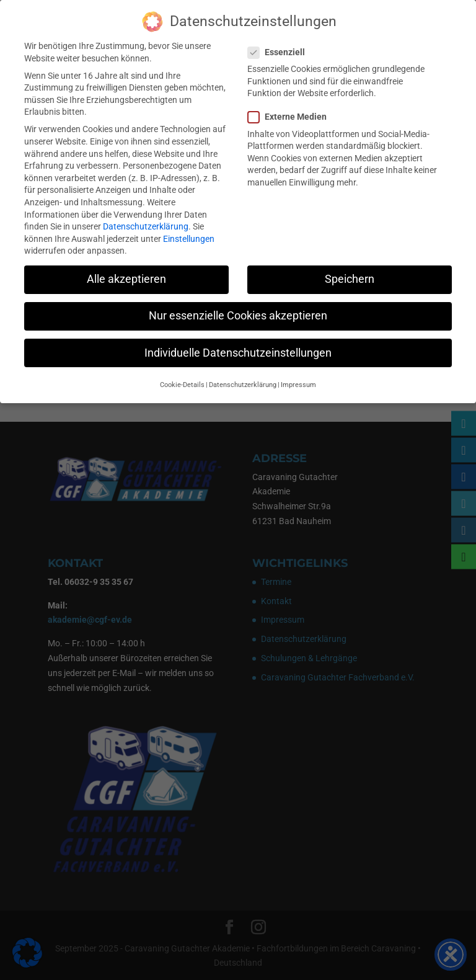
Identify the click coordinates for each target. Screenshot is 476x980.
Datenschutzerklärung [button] (243, 382)
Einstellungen (189, 236)
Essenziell (281, 49)
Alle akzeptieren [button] (126, 276)
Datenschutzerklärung (146, 223)
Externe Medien (292, 114)
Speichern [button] (350, 276)
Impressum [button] (298, 382)
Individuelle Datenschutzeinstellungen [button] (238, 349)
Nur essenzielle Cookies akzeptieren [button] (238, 313)
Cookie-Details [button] (182, 382)
